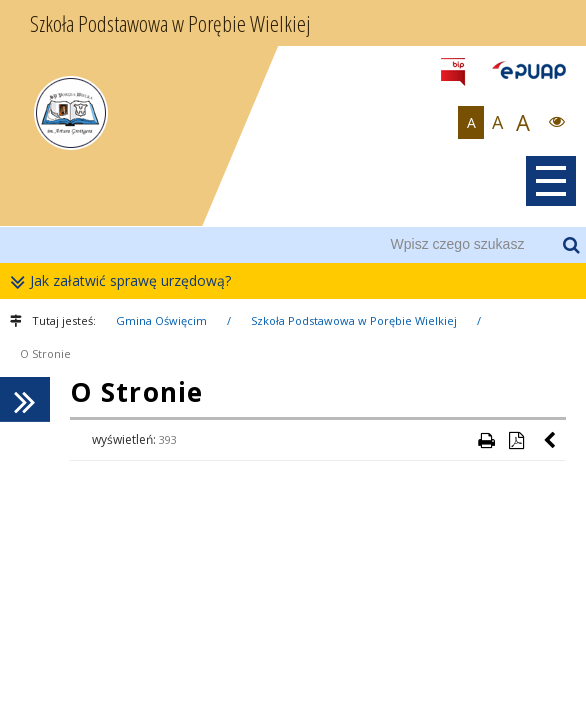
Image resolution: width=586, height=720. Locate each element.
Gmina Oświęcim (161, 320)
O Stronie (45, 353)
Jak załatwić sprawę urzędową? (125, 281)
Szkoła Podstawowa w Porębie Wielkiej (354, 320)
